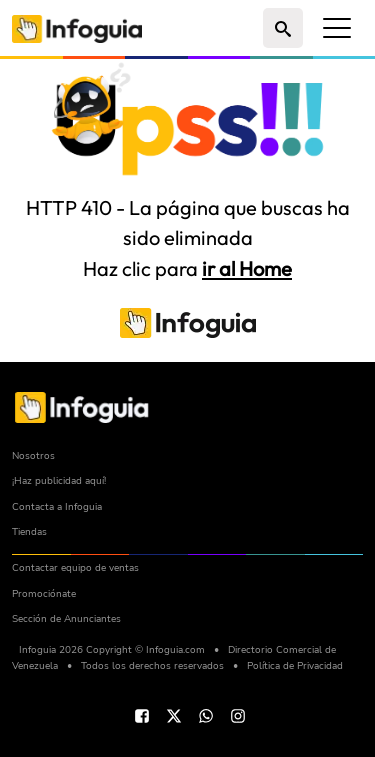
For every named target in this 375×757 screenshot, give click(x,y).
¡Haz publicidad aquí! (59, 480)
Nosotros (33, 455)
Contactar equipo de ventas (75, 567)
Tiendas (29, 531)
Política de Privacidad (295, 665)
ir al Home (247, 268)
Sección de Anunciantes (66, 618)
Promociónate (44, 593)
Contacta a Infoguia (57, 506)
